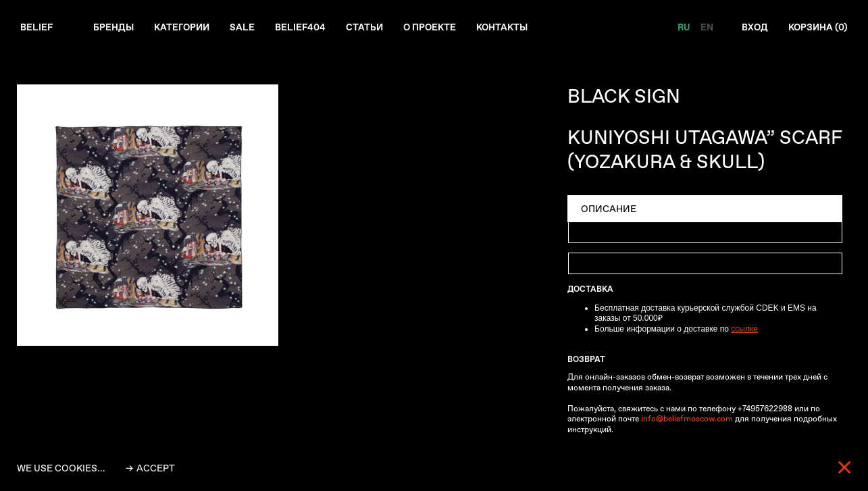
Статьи (369, 28)
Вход (752, 28)
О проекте (436, 28)
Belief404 (305, 28)
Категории (184, 28)
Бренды (114, 28)
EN (704, 28)
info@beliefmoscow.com (687, 419)
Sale (246, 28)
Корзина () (817, 28)
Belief (37, 28)
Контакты (511, 28)
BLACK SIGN (624, 96)
